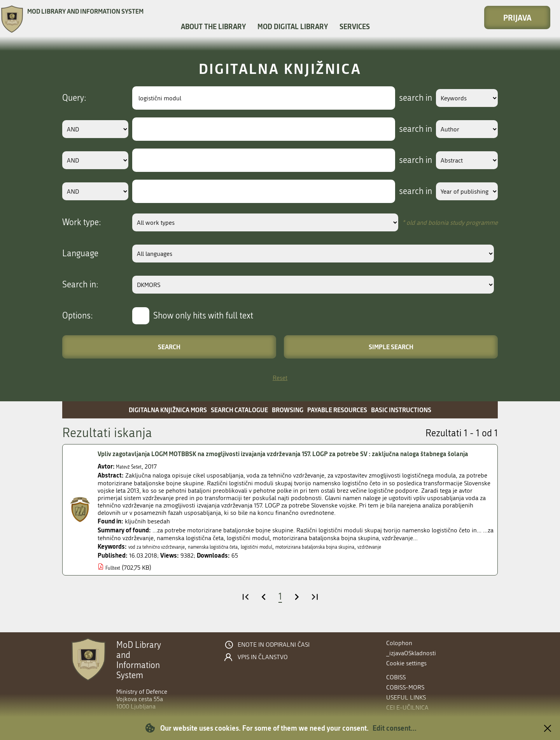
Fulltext (115, 579)
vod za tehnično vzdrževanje (166, 558)
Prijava (517, 17)
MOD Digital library (293, 26)
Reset (280, 378)
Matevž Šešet (133, 478)
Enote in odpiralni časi (274, 645)
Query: (74, 98)
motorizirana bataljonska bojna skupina (375, 558)
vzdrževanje (447, 558)
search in (403, 98)
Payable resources (337, 410)
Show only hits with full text (203, 316)
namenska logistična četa (240, 558)
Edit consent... (395, 728)
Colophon (399, 643)
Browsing (288, 410)
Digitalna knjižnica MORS (168, 410)
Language (80, 254)
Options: (78, 316)
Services (355, 26)
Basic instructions (401, 410)
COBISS (396, 677)
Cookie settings (406, 663)
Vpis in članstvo (263, 657)
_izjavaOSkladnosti (411, 653)
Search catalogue (239, 410)
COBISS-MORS (405, 687)
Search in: (80, 285)
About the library (213, 26)
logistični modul (297, 558)
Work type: (82, 222)
